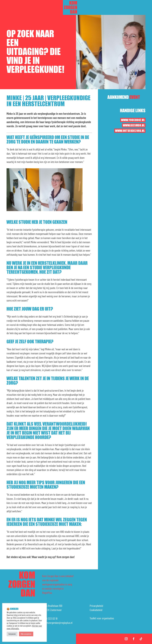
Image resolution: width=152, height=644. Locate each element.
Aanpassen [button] (12, 634)
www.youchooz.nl (133, 120)
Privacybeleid (96, 606)
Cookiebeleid (96, 610)
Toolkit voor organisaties (102, 618)
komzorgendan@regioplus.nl (58, 623)
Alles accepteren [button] (26, 634)
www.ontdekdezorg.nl (130, 131)
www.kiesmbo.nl (134, 125)
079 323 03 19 (51, 618)
